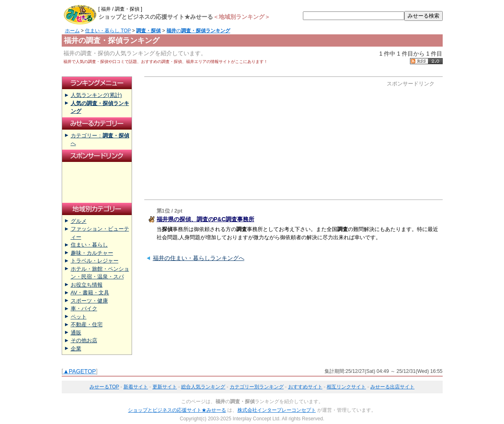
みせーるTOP (104, 387)
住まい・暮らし (89, 245)
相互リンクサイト (346, 387)
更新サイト (165, 387)
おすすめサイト (305, 387)
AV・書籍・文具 (90, 293)
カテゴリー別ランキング (257, 387)
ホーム (72, 31)
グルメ (79, 221)
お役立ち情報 (87, 285)
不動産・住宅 (87, 324)
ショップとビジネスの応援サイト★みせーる (177, 410)
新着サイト (136, 387)
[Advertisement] (225, 138)
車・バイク (84, 308)
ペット (79, 317)
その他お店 (84, 340)
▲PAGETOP (79, 371)
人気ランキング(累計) (96, 95)
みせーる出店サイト (392, 387)
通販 (76, 333)
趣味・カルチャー (92, 253)
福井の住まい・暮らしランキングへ (199, 258)
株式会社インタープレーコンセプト (277, 410)
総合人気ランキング (203, 387)
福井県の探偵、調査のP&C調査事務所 (206, 219)
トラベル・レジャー (95, 261)
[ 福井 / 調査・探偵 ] (120, 9)
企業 (76, 349)
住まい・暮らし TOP (108, 31)
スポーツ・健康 (89, 301)
